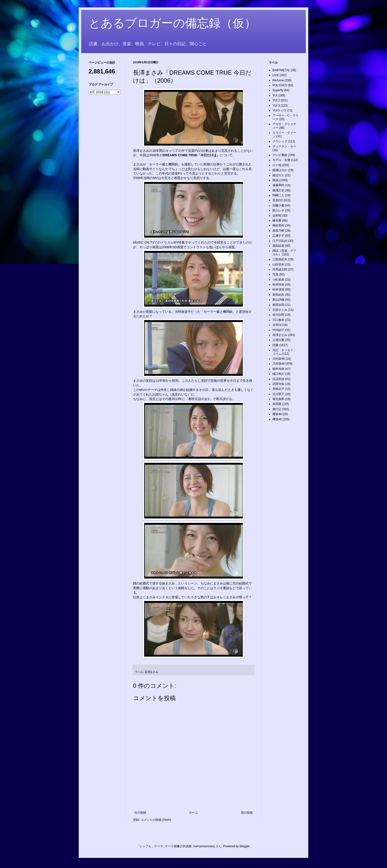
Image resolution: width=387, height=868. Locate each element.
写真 (275, 274)
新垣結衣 (278, 295)
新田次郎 (278, 305)
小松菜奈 (278, 280)
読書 (275, 345)
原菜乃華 (278, 231)
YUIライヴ (279, 111)
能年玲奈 (278, 369)
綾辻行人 (278, 175)
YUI (275, 95)
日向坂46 (279, 359)
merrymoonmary (204, 846)
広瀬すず (278, 236)
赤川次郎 (278, 315)
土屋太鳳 (278, 340)
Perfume (278, 80)
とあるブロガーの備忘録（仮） (172, 23)
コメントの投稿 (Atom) (156, 820)
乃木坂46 (279, 364)
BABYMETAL (281, 70)
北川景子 (278, 394)
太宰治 (277, 325)
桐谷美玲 (278, 225)
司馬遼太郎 (280, 269)
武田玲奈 (278, 384)
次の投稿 (140, 813)
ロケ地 (277, 165)
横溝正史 (278, 190)
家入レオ (278, 210)
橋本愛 (277, 221)
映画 (275, 180)
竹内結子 (278, 330)
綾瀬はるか (280, 170)
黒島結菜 (278, 246)
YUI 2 (276, 100)
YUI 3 (276, 106)
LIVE (276, 75)
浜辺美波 (278, 379)
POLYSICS (280, 85)
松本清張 (278, 289)
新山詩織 (278, 300)
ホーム (193, 813)
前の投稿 (247, 813)
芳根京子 (278, 389)
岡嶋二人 (278, 195)
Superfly (278, 90)
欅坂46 (277, 419)
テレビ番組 (280, 155)
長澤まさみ (151, 672)
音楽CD (278, 200)
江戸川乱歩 (280, 241)
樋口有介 (278, 374)
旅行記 (277, 409)
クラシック (280, 141)
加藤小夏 (278, 205)
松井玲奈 (278, 285)
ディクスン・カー (284, 146)
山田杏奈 (278, 265)
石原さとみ (280, 310)
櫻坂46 (277, 414)
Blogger (245, 846)
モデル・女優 (281, 160)
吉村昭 (277, 216)
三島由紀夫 (280, 259)
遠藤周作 (278, 185)
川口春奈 (278, 320)
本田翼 (277, 404)
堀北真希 (278, 399)
